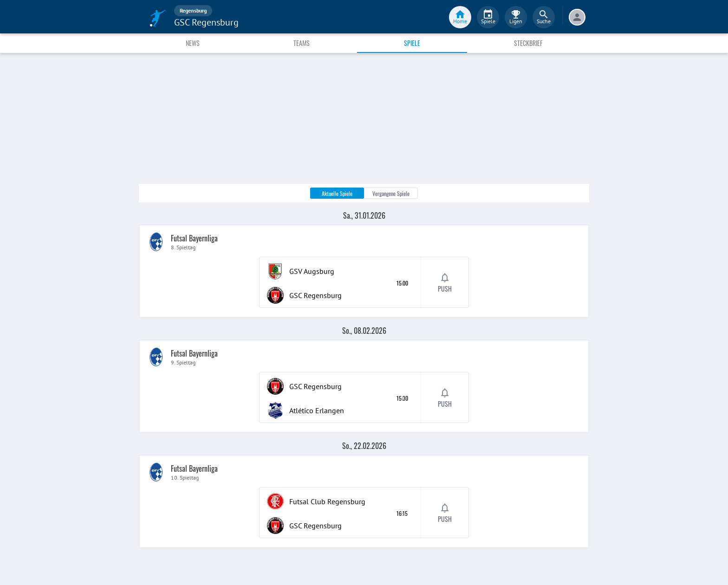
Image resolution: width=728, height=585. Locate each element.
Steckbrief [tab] (528, 43)
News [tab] (193, 43)
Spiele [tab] (412, 43)
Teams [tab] (302, 43)
